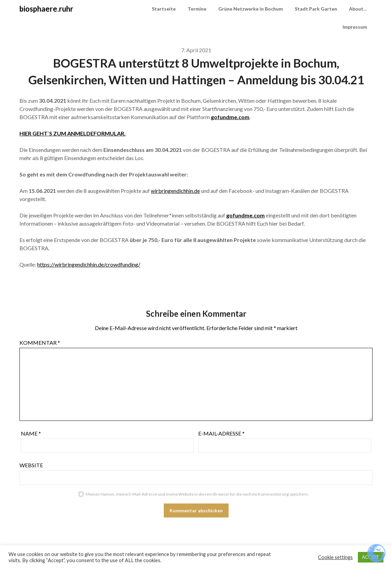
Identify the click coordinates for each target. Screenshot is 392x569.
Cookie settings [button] (335, 557)
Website (31, 465)
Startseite (164, 9)
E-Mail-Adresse (221, 433)
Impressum (355, 27)
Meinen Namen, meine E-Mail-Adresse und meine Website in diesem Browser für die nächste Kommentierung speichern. (197, 494)
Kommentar (40, 343)
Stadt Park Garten (316, 9)
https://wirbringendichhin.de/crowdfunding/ (89, 264)
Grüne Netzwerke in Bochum (251, 9)
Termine (197, 9)
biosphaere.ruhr (46, 9)
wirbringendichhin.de (175, 191)
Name (31, 433)
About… (358, 9)
